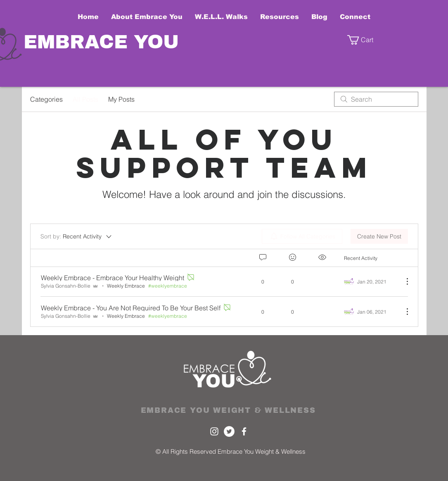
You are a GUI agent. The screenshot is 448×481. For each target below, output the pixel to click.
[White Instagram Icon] (214, 431)
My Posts (121, 99)
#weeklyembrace (168, 286)
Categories (46, 99)
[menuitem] (302, 236)
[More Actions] (403, 281)
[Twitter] (229, 431)
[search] (376, 99)
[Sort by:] (77, 236)
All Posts (85, 99)
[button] (367, 40)
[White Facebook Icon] (244, 431)
